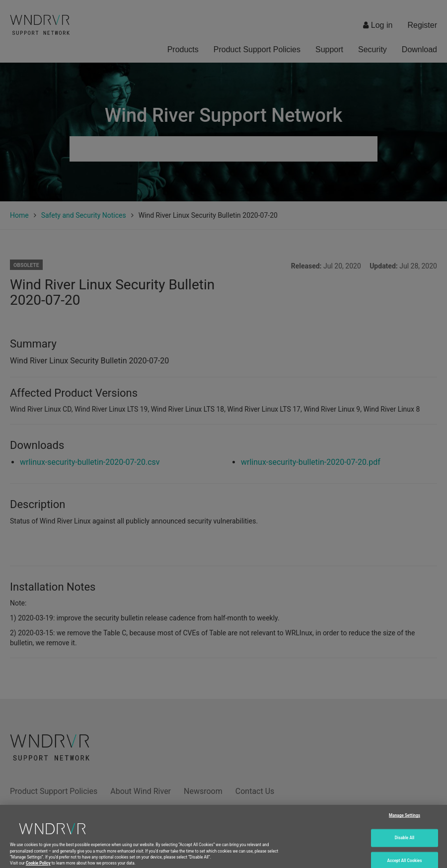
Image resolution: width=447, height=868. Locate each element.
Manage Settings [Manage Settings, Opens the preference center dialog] (405, 819)
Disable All (405, 841)
